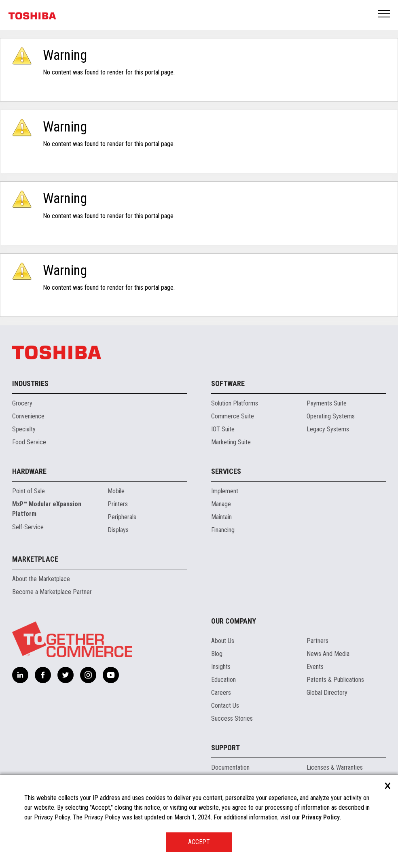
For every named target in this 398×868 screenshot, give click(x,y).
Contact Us (225, 706)
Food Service (29, 442)
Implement (225, 491)
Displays (118, 530)
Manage (221, 504)
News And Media (328, 654)
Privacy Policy (321, 817)
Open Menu (384, 14)
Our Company (234, 621)
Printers (118, 504)
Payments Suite (327, 403)
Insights (221, 667)
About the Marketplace (41, 579)
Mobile (116, 491)
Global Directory (327, 693)
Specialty (24, 429)
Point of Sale (29, 491)
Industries (30, 383)
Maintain (221, 517)
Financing (223, 530)
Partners (318, 641)
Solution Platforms (235, 403)
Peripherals (122, 517)
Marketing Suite (231, 442)
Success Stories (232, 718)
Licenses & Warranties (335, 767)
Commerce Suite (233, 416)
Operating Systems (331, 416)
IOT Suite (223, 429)
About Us (223, 641)
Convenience (28, 416)
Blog (217, 654)
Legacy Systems (328, 429)
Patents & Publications (335, 680)
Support (225, 748)
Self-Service (28, 527)
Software (228, 383)
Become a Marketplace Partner (52, 592)
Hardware (29, 471)
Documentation (230, 767)
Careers (221, 693)
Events (315, 667)
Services (226, 471)
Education (223, 680)
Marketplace (35, 559)
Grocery (22, 403)
